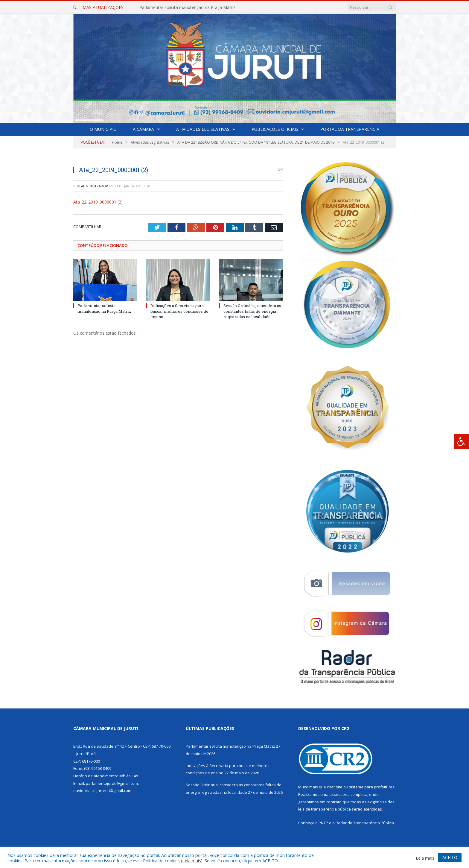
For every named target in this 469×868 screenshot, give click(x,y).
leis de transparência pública (325, 809)
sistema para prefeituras (372, 787)
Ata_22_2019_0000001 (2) (98, 202)
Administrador (95, 186)
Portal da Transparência (350, 129)
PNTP (323, 823)
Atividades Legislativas (203, 129)
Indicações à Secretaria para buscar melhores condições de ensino (179, 311)
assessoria (339, 794)
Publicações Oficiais (275, 129)
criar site (335, 787)
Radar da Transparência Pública (365, 823)
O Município (103, 129)
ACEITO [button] (450, 857)
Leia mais (192, 861)
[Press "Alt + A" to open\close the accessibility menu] (462, 442)
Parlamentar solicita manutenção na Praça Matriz (187, 7)
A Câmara (143, 129)
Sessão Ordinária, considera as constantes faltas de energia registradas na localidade (252, 311)
